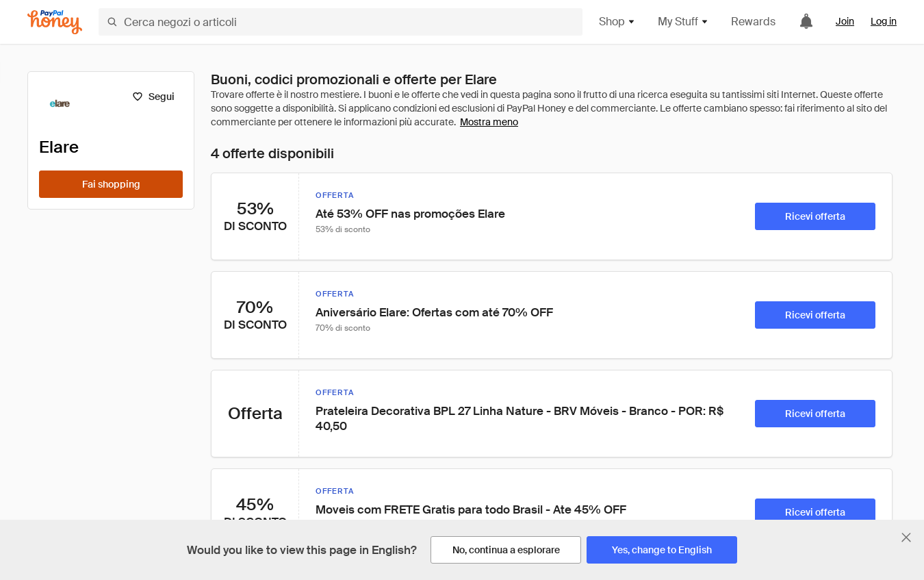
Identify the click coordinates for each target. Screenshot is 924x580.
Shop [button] (617, 22)
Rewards (753, 22)
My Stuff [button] (683, 22)
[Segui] (153, 97)
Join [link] (845, 21)
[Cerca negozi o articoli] (341, 22)
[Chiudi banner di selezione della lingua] (906, 538)
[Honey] (55, 22)
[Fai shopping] (111, 184)
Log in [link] (884, 21)
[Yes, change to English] (662, 550)
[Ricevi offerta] (815, 216)
